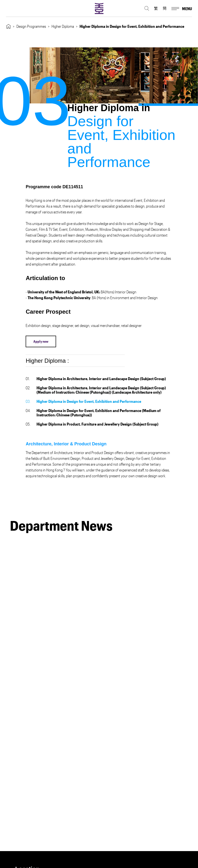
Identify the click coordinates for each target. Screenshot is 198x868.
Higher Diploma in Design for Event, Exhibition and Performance (83, 401)
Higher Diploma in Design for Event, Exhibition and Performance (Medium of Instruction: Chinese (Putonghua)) (93, 413)
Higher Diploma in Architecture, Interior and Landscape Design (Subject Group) (96, 379)
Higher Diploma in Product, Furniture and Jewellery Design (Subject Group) (92, 424)
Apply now (41, 341)
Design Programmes (31, 26)
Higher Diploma (63, 26)
